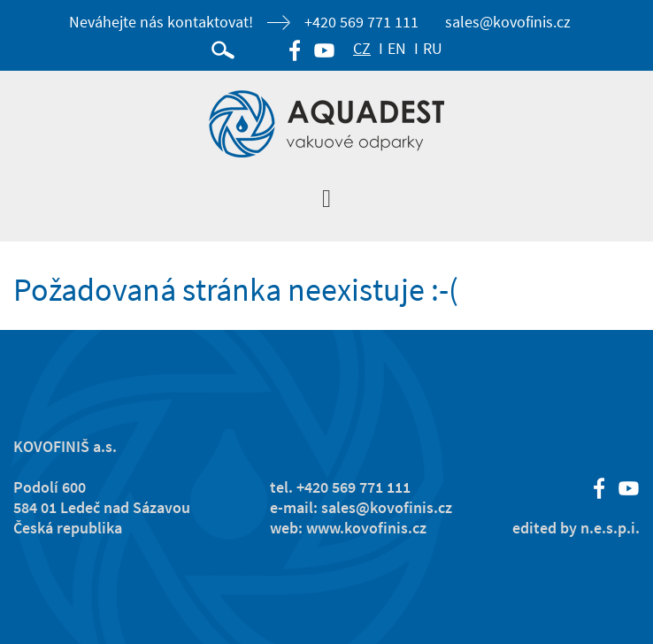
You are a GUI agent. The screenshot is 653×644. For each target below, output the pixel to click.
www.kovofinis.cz (366, 528)
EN (397, 48)
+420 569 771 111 (361, 22)
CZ (362, 48)
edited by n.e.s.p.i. (576, 528)
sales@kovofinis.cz (508, 22)
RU (433, 48)
